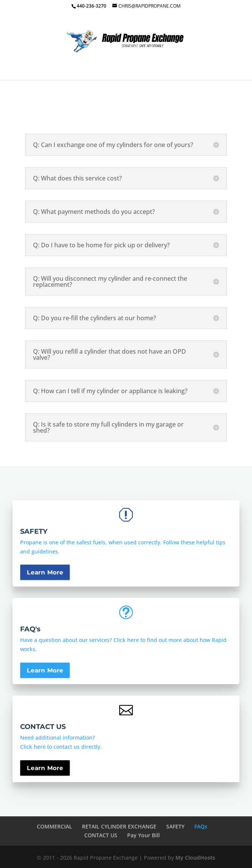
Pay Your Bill (143, 835)
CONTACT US (101, 835)
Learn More (45, 585)
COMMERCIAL (54, 826)
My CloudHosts (195, 858)
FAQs (201, 826)
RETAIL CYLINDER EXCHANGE (119, 826)
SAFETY (175, 826)
